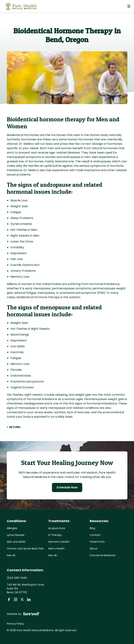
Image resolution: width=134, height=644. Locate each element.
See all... (53, 555)
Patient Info (97, 542)
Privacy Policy (15, 624)
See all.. (11, 555)
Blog (92, 528)
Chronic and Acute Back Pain (25, 549)
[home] (20, 6)
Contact (95, 535)
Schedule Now (67, 487)
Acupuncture (57, 528)
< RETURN (13, 427)
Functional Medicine (103, 555)
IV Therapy (55, 535)
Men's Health (56, 549)
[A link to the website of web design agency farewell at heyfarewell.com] (31, 614)
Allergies (12, 528)
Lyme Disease (16, 535)
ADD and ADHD (16, 542)
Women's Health (59, 542)
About (94, 549)
